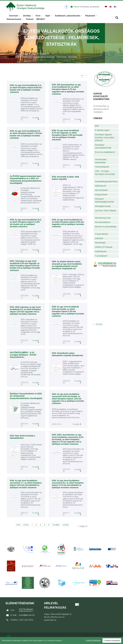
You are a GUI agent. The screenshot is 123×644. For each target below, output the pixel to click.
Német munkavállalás (106, 227)
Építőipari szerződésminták (103, 147)
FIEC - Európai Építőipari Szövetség (105, 173)
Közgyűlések (101, 195)
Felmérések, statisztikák (101, 162)
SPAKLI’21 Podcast (104, 248)
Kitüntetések (101, 191)
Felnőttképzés (102, 168)
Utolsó (66, 526)
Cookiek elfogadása (112, 641)
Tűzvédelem (101, 257)
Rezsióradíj (100, 243)
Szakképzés (101, 252)
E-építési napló (102, 131)
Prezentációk (101, 235)
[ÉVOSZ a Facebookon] (66, 7)
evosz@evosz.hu (27, 616)
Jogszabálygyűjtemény (106, 182)
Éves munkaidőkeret (105, 153)
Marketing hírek (103, 219)
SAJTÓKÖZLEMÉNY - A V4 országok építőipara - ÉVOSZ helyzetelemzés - (23, 356)
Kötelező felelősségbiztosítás (104, 201)
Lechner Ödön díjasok (106, 211)
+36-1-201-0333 (26, 621)
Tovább (36, 118)
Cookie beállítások (93, 640)
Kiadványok (101, 187)
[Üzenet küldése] (85, 7)
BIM (97, 127)
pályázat (99, 239)
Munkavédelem (103, 223)
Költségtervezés (103, 207)
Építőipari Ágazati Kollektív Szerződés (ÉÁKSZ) (105, 138)
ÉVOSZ (99, 325)
